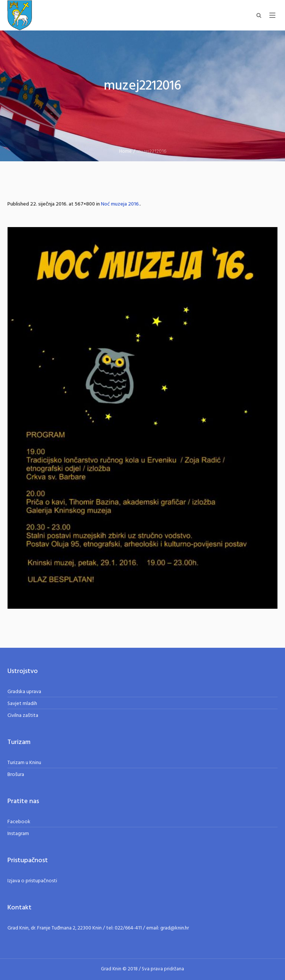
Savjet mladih (22, 704)
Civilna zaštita (23, 716)
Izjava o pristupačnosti (32, 881)
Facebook (19, 822)
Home (125, 151)
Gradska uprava (24, 692)
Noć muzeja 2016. (120, 204)
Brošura (16, 775)
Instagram (18, 834)
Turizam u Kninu (24, 763)
